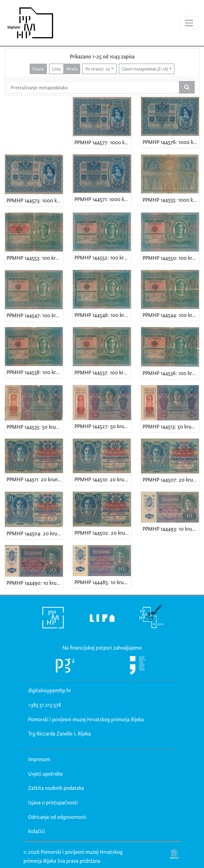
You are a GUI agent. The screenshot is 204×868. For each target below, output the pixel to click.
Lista (56, 69)
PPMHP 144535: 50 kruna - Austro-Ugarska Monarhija (35, 427)
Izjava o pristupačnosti (53, 802)
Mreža (72, 69)
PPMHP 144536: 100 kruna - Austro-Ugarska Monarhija (171, 373)
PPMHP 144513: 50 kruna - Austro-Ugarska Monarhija (171, 426)
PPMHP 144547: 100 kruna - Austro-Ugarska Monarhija (35, 315)
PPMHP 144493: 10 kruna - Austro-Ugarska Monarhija (171, 529)
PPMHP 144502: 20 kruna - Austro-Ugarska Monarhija (103, 533)
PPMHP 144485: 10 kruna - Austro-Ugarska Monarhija (103, 582)
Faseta (38, 69)
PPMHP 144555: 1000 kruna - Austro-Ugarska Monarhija (171, 200)
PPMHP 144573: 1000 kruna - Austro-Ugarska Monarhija (35, 200)
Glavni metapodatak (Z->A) (145, 69)
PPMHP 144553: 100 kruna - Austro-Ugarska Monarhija (35, 258)
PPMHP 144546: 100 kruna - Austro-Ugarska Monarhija (103, 315)
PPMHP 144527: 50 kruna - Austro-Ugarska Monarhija (103, 426)
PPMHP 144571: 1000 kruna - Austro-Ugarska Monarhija (103, 199)
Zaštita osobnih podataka (56, 788)
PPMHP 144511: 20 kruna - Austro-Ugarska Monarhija (35, 479)
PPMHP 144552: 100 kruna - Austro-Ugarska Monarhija (103, 257)
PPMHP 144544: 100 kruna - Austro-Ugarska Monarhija (171, 315)
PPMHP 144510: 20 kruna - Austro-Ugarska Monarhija (103, 479)
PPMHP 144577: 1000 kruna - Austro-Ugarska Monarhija (103, 142)
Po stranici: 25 (98, 69)
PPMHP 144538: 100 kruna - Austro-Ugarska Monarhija (35, 372)
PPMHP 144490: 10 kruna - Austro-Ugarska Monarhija (35, 583)
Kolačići (37, 831)
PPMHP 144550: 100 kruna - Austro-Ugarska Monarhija (171, 258)
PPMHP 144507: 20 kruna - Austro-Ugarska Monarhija (171, 480)
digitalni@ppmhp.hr (50, 690)
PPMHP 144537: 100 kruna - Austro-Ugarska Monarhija (103, 372)
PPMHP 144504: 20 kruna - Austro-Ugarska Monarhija (35, 533)
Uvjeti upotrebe (45, 774)
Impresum (39, 759)
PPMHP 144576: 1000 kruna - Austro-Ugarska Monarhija (171, 142)
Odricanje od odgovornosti (57, 817)
